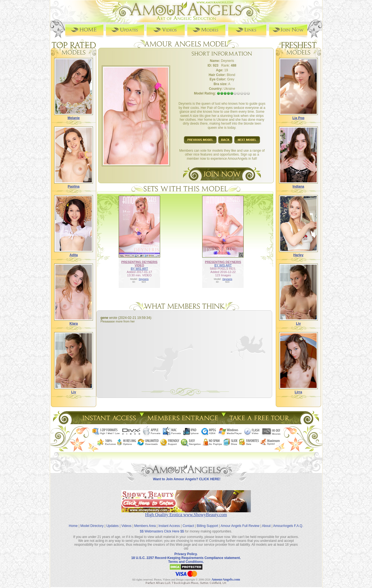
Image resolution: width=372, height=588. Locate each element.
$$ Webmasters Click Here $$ (162, 527)
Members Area (145, 522)
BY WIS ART (140, 268)
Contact (188, 522)
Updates (112, 522)
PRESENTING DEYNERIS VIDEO (140, 263)
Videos (126, 522)
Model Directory (92, 522)
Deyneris (144, 279)
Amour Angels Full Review (240, 522)
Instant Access (169, 522)
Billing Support (207, 522)
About (266, 522)
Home (73, 522)
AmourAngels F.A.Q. (288, 522)
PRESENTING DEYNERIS (223, 262)
